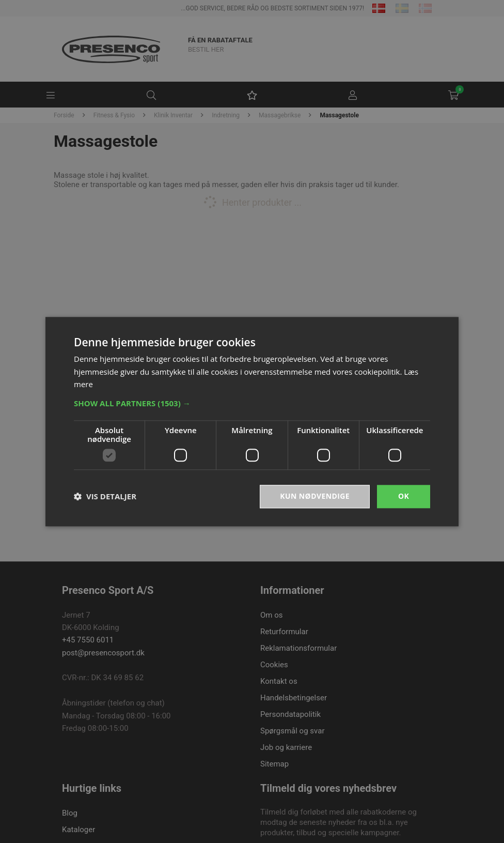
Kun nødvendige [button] (315, 496)
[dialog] (252, 421)
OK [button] (404, 496)
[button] (252, 403)
